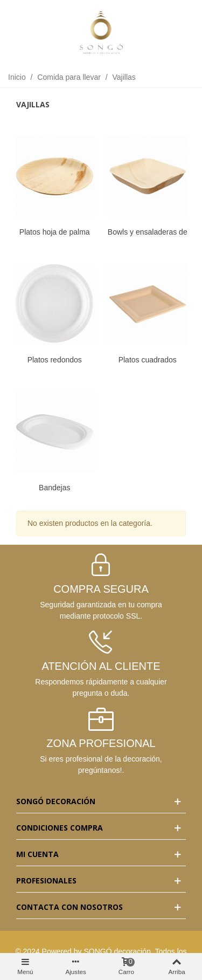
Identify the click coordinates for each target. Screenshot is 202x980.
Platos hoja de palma (55, 232)
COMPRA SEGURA (101, 589)
